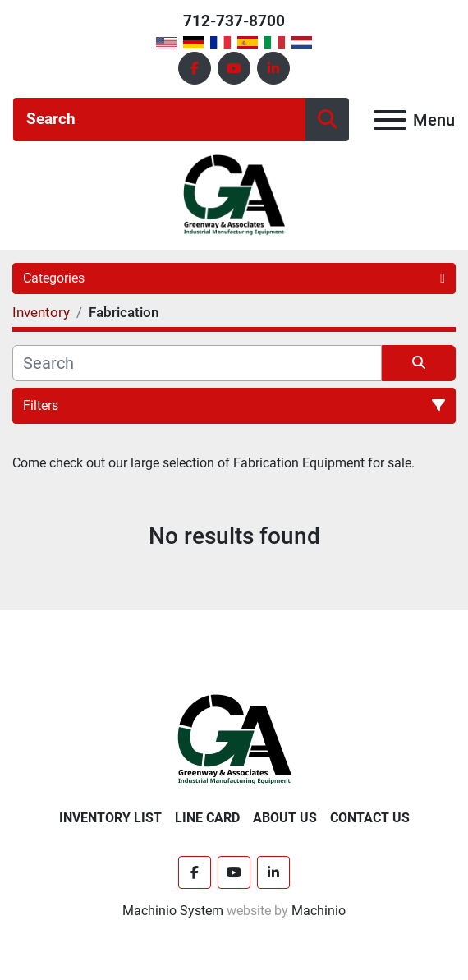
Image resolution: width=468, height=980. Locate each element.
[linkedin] (273, 68)
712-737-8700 (234, 21)
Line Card (207, 818)
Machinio (319, 911)
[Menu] (390, 120)
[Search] (159, 120)
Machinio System (173, 911)
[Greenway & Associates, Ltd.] (234, 739)
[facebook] (195, 68)
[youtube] (234, 68)
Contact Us (370, 818)
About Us (285, 818)
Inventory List (110, 818)
